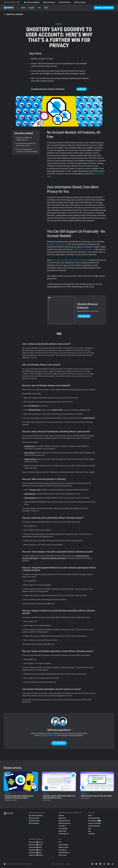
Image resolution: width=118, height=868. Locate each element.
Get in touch (59, 743)
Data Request (63, 850)
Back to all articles (13, 14)
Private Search (49, 2)
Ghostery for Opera (35, 850)
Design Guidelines (64, 852)
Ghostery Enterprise (94, 826)
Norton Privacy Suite (65, 823)
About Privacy (63, 855)
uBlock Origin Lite (64, 834)
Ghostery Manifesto (94, 818)
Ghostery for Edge (35, 852)
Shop (46, 8)
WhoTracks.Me (65, 2)
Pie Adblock (62, 826)
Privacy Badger (63, 828)
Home (23, 8)
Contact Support (63, 845)
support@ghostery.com (48, 735)
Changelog (91, 834)
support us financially (58, 244)
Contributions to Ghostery (83, 249)
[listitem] (21, 787)
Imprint (68, 864)
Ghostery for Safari (35, 847)
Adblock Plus (62, 818)
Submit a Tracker (64, 847)
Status (90, 816)
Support (32, 8)
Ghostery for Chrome (36, 842)
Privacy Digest (80, 2)
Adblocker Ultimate (64, 821)
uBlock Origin (62, 831)
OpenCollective (30, 453)
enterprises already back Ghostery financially (70, 260)
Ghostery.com (30, 446)
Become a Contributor (104, 8)
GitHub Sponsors (31, 459)
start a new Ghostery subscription (54, 558)
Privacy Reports (94, 821)
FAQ (60, 842)
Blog (39, 8)
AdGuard (61, 816)
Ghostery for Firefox (36, 845)
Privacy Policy (60, 864)
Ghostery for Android (36, 855)
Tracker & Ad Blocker (32, 2)
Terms (53, 864)
